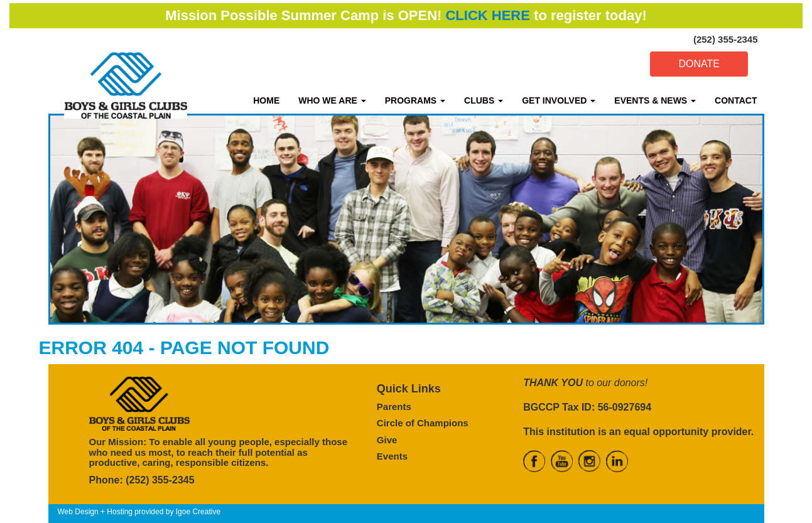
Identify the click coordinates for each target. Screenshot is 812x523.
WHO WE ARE (332, 100)
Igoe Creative (198, 512)
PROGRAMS (415, 100)
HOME (266, 100)
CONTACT (736, 100)
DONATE (699, 64)
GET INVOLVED (559, 100)
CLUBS (484, 100)
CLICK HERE (487, 15)
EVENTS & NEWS (655, 100)
